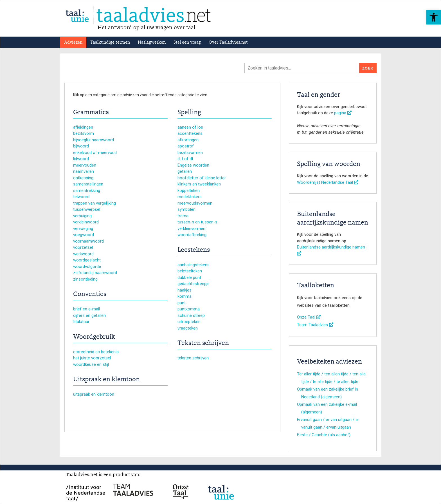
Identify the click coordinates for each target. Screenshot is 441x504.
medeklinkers (190, 197)
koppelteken (189, 191)
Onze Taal (309, 317)
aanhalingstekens (193, 265)
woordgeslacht (87, 260)
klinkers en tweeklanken (199, 184)
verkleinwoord (86, 222)
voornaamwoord (88, 241)
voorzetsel (83, 247)
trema (183, 216)
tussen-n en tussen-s (197, 222)
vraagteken (188, 328)
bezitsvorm (84, 133)
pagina (343, 113)
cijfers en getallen (89, 315)
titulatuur (81, 322)
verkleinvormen (191, 229)
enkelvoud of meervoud (95, 153)
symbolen (186, 209)
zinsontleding (85, 279)
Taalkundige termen (110, 42)
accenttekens (190, 133)
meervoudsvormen (195, 203)
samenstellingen (88, 184)
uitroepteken (189, 322)
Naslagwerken (152, 42)
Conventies (90, 294)
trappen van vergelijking (94, 203)
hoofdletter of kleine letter (202, 178)
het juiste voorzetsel (92, 358)
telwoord (81, 197)
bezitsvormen (190, 153)
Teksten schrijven (203, 343)
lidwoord (81, 159)
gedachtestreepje (193, 284)
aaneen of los (190, 127)
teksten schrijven (193, 358)
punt (182, 303)
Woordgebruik (94, 337)
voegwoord (84, 235)
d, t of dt (185, 159)
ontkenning (83, 178)
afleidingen (83, 127)
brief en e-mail (86, 309)
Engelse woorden (193, 165)
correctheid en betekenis (96, 352)
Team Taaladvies (315, 325)
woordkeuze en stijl (91, 364)
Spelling (189, 113)
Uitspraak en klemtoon (106, 380)
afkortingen (188, 140)
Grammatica (91, 113)
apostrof (186, 146)
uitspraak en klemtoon (94, 394)
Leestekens (194, 250)
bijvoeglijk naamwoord (94, 140)
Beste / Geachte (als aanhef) (324, 435)
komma (184, 296)
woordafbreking (192, 235)
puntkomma (189, 309)
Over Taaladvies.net (228, 42)
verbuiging (82, 216)
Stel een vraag (187, 42)
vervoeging (83, 229)
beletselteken (190, 271)
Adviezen (73, 42)
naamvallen (84, 171)
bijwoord (81, 146)
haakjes (184, 290)
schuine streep (191, 315)
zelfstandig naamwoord (95, 273)
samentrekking (87, 191)
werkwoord (83, 254)
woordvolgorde (87, 266)
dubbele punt (189, 277)
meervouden (85, 165)
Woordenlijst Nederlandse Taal (328, 182)
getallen (185, 171)
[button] (434, 17)
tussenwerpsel (87, 209)
